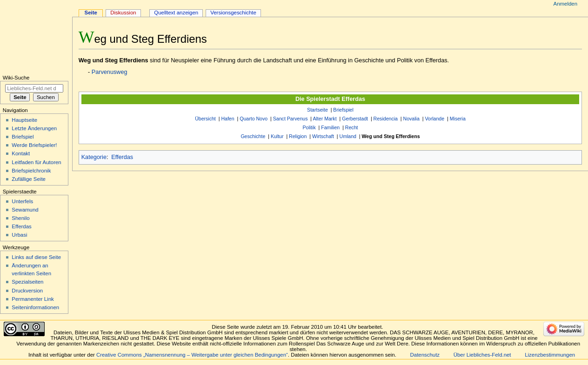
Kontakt (21, 153)
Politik (309, 127)
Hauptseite (24, 120)
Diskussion (123, 13)
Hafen (227, 119)
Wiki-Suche (16, 78)
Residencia (386, 119)
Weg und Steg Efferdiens (391, 136)
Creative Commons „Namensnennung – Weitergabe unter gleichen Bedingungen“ (192, 355)
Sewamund (25, 210)
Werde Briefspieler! (34, 145)
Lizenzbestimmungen (550, 355)
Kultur (277, 136)
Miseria (458, 119)
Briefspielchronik (31, 171)
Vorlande (434, 119)
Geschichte (253, 136)
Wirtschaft (323, 136)
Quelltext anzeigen (176, 13)
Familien (330, 127)
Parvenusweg (110, 72)
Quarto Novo (254, 119)
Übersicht (205, 119)
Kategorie (94, 157)
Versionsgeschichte (233, 13)
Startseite (317, 110)
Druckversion (27, 291)
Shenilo (20, 218)
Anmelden (566, 4)
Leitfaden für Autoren (36, 162)
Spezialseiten (27, 282)
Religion (298, 136)
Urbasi (19, 235)
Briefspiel (343, 110)
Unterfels (22, 201)
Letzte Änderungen (34, 128)
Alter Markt (324, 119)
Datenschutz (425, 355)
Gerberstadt (355, 119)
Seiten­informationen (35, 307)
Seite (91, 13)
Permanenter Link (33, 299)
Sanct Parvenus (291, 119)
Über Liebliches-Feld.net (482, 355)
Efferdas (122, 157)
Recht (352, 127)
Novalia (411, 119)
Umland (348, 136)
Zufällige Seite (29, 179)
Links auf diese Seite (36, 257)
